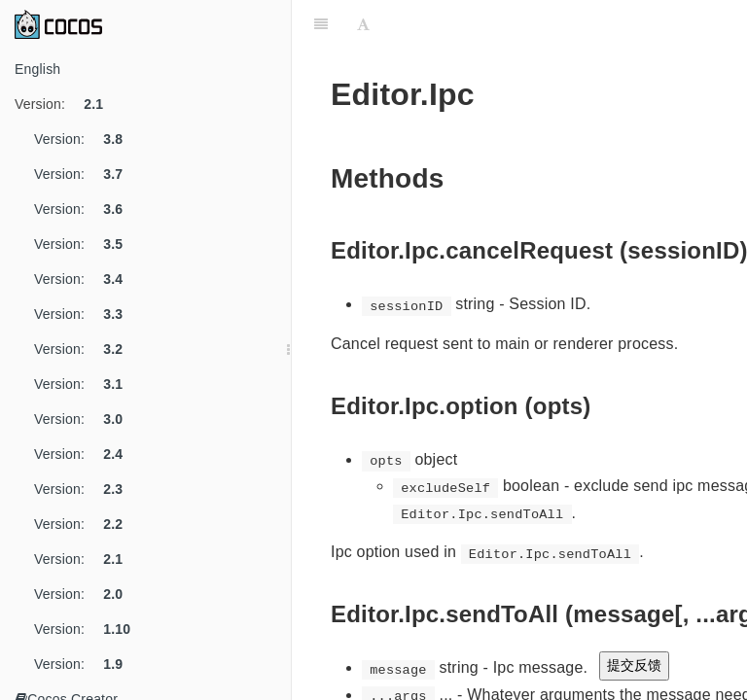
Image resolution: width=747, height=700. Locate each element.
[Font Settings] (363, 24)
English (37, 69)
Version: (66, 104)
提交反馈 (634, 665)
